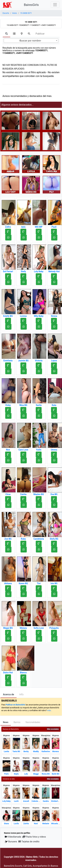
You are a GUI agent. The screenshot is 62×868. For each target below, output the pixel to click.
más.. (49, 710)
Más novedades (53, 729)
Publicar (40, 34)
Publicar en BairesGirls (15, 705)
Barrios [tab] (17, 722)
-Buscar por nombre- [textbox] (30, 41)
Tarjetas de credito (29, 842)
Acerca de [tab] (9, 694)
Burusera (11, 842)
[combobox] (31, 41)
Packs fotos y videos (34, 837)
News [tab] (6, 722)
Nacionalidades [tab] (33, 722)
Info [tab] (21, 694)
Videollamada (13, 837)
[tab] (6, 34)
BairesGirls (31, 5)
